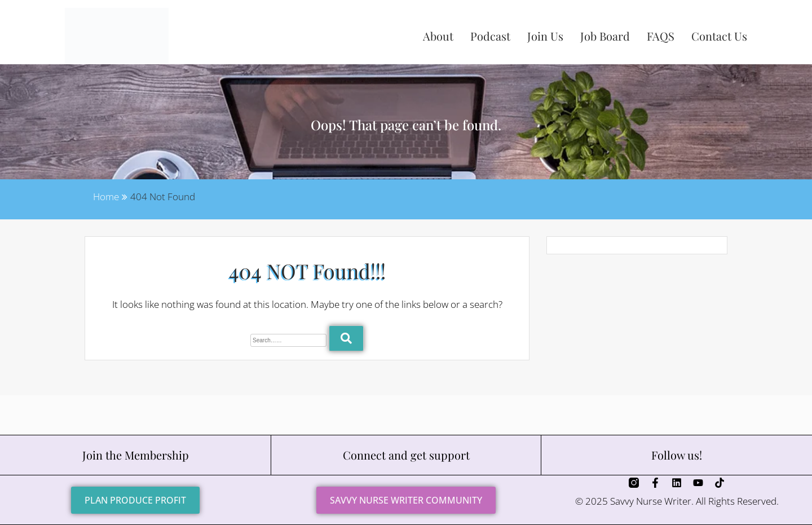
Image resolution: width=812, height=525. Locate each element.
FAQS (661, 36)
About (438, 36)
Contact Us (719, 36)
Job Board (605, 36)
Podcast (490, 36)
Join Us (545, 36)
